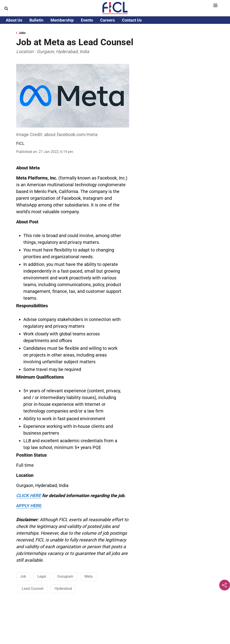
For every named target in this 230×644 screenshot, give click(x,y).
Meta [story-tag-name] (88, 576)
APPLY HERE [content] (29, 506)
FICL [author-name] (20, 143)
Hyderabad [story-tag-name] (63, 589)
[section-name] (115, 33)
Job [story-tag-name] (23, 576)
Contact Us (132, 20)
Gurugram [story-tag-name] (65, 576)
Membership (62, 20)
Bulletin (36, 20)
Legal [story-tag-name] (42, 576)
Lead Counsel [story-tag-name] (33, 589)
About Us (14, 20)
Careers (107, 20)
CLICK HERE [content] (29, 496)
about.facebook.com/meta (71, 135)
